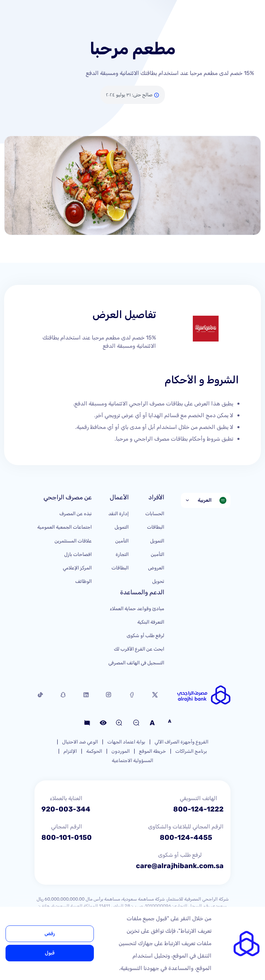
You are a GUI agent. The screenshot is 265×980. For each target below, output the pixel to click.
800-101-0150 (67, 837)
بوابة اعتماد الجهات (126, 742)
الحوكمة (94, 751)
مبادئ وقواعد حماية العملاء (137, 609)
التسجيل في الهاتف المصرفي (136, 663)
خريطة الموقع (153, 751)
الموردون (121, 751)
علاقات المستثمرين (73, 541)
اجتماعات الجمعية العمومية (65, 527)
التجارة (122, 554)
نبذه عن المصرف (76, 514)
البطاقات (156, 527)
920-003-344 (66, 809)
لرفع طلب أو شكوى (145, 636)
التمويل (157, 541)
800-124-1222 (198, 809)
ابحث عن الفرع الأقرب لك (139, 649)
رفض (50, 934)
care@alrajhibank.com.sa (180, 866)
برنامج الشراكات (191, 751)
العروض (156, 568)
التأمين (158, 554)
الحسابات (155, 514)
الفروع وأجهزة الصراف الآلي (181, 742)
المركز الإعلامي (77, 568)
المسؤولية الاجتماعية (132, 761)
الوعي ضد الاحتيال (80, 742)
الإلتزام (70, 751)
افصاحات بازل (78, 554)
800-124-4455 (186, 837)
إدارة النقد (119, 514)
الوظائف (84, 581)
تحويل (158, 581)
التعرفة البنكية (151, 622)
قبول (50, 953)
